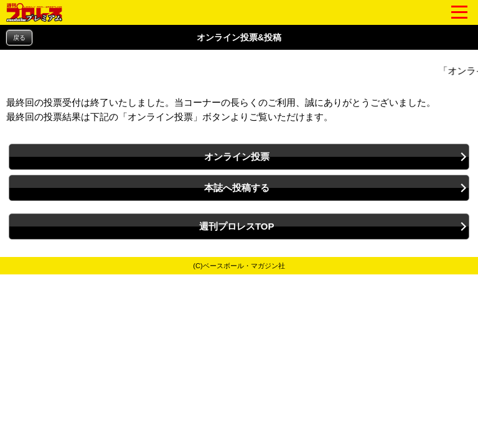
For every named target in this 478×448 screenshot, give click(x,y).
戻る (19, 38)
